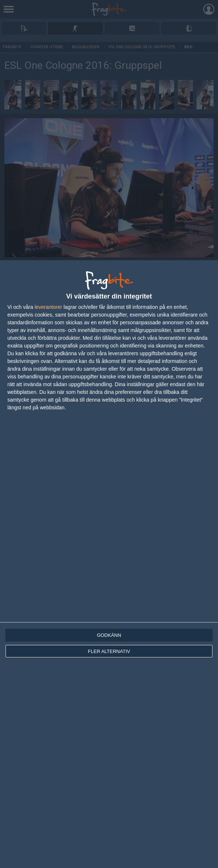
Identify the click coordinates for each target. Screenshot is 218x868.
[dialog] (109, 564)
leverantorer (49, 307)
